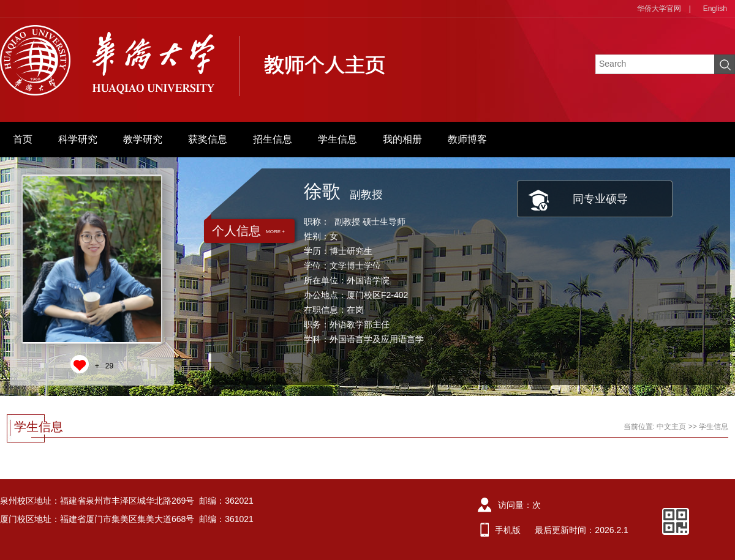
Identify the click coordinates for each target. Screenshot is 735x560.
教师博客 (467, 139)
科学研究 (78, 139)
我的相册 (402, 139)
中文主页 (671, 427)
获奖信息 (208, 139)
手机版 (508, 530)
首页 (23, 139)
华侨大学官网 (659, 9)
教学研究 (143, 139)
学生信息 (337, 139)
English (715, 9)
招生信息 (273, 139)
